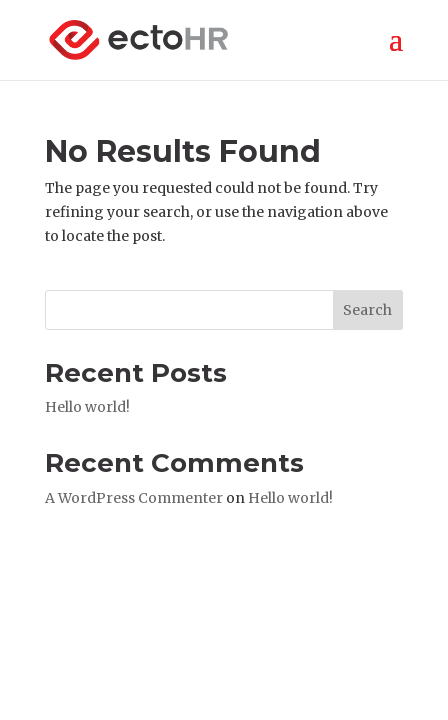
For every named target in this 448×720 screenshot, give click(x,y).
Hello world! (87, 407)
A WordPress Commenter (134, 498)
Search (367, 310)
